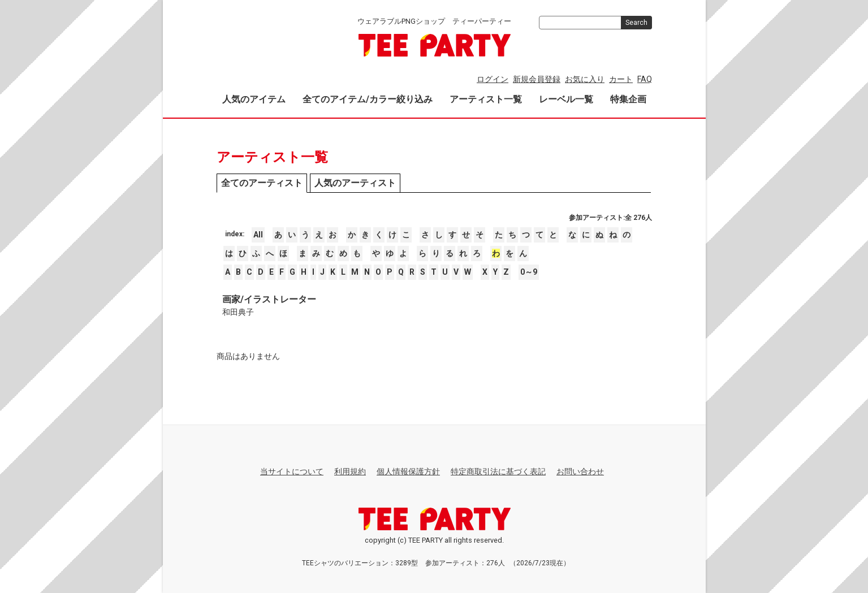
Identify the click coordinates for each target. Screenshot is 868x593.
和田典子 (238, 312)
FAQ (645, 79)
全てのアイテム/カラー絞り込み (368, 99)
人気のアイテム (254, 99)
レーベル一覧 (566, 99)
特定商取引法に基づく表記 (498, 471)
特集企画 (628, 99)
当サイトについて (292, 471)
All (258, 235)
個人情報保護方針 (408, 471)
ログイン (493, 79)
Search (636, 23)
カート (621, 79)
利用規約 (350, 471)
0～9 (529, 272)
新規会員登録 (537, 79)
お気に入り (585, 79)
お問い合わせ (580, 471)
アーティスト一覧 (486, 99)
